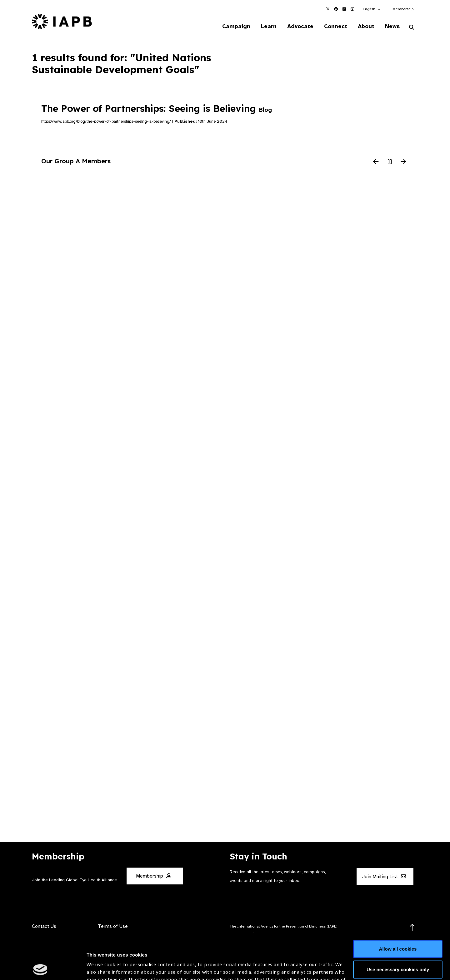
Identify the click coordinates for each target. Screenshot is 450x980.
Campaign (236, 26)
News (392, 26)
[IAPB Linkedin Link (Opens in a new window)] (344, 9)
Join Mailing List (384, 877)
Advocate (300, 26)
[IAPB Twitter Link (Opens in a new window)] (328, 9)
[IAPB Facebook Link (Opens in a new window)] (336, 9)
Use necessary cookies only (398, 923)
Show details (101, 961)
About (366, 26)
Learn (269, 26)
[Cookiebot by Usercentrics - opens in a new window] (40, 968)
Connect (336, 26)
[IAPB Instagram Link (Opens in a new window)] (352, 9)
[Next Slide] (403, 162)
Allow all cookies (398, 903)
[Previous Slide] (376, 162)
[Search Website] (412, 27)
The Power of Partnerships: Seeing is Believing (157, 108)
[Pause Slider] (390, 162)
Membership (403, 9)
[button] (372, 9)
